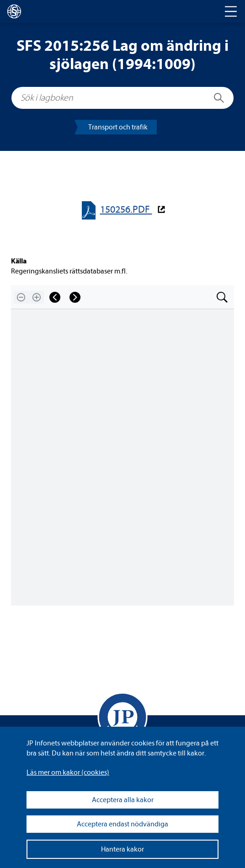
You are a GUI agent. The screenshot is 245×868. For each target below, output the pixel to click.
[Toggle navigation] (231, 11)
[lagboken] (14, 11)
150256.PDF (126, 210)
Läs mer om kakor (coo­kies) (68, 772)
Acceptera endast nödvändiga (122, 824)
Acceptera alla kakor (123, 800)
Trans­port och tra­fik (118, 127)
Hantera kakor (122, 849)
